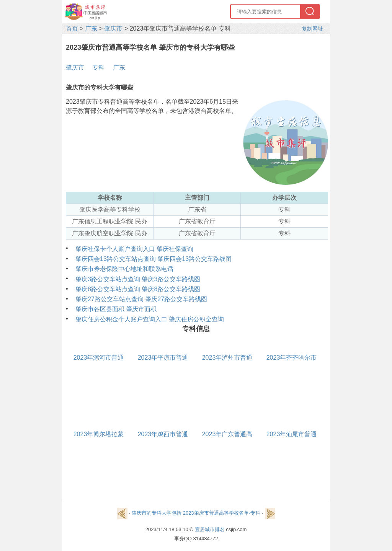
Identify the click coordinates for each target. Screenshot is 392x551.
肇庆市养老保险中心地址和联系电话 (124, 269)
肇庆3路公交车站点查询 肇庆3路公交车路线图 (138, 279)
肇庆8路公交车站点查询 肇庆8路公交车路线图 (138, 289)
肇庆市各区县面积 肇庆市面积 (116, 309)
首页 (72, 29)
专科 (98, 68)
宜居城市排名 (210, 529)
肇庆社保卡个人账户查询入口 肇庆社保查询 (134, 249)
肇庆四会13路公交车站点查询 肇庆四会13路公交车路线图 (154, 259)
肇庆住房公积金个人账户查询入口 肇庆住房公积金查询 (150, 319)
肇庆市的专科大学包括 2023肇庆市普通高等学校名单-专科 (196, 513)
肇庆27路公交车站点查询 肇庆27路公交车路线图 (141, 299)
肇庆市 (113, 29)
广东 (91, 29)
